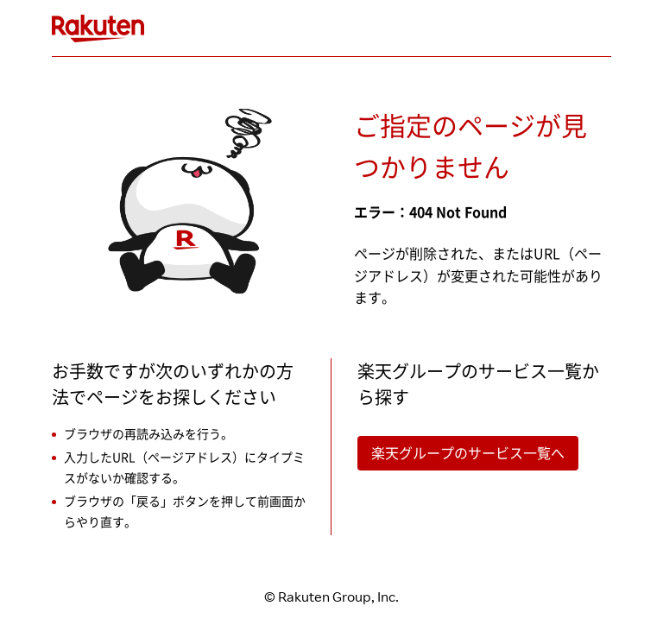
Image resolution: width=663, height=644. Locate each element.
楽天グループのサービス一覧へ (468, 453)
